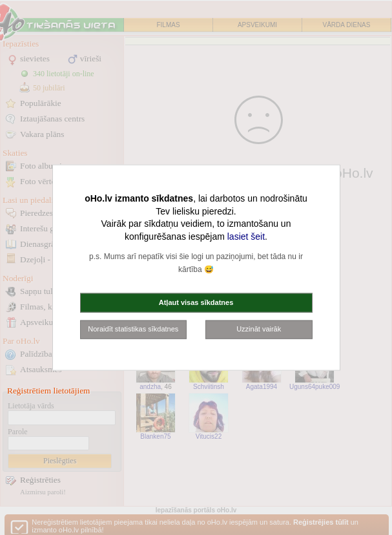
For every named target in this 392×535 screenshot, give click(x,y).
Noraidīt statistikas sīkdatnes (133, 329)
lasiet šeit (246, 236)
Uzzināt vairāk (259, 329)
